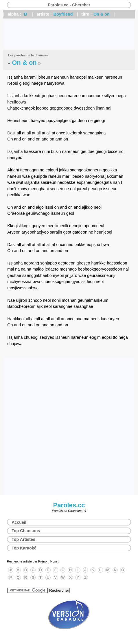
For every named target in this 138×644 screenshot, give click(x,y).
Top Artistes (23, 539)
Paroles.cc (69, 505)
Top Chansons (26, 531)
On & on (102, 14)
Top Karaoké (24, 548)
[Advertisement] (69, 34)
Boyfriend (63, 14)
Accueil (19, 522)
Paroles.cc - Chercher (69, 5)
